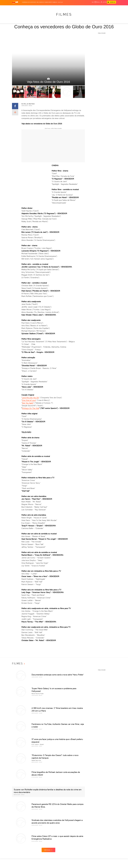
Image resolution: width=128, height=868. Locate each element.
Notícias (26, 7)
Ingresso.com (26, 2)
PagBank (55, 2)
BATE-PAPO (33, 2)
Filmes (64, 14)
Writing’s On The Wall (31, 408)
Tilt (81, 7)
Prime (102, 7)
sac (93, 2)
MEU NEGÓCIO (40, 2)
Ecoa (84, 7)
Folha (49, 7)
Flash (21, 7)
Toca (105, 7)
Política (32, 7)
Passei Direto (48, 2)
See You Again (28, 403)
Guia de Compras (113, 7)
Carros (37, 7)
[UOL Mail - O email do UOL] (97, 2)
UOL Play (60, 2)
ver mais (48, 850)
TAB (99, 7)
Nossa (95, 7)
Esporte (54, 7)
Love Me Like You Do (30, 398)
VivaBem (77, 7)
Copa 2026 (60, 7)
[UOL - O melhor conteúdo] (15, 2)
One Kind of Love (29, 400)
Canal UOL (90, 7)
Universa (71, 7)
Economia (43, 7)
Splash (66, 7)
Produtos (15, 7)
